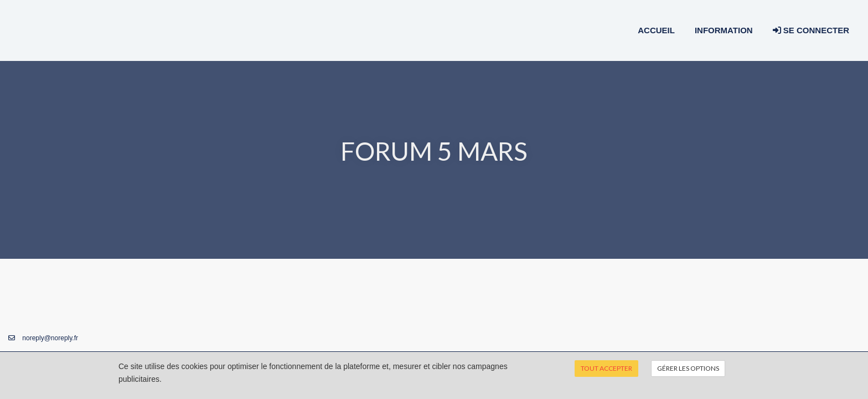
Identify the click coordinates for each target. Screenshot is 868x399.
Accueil (656, 30)
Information (724, 30)
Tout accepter (606, 368)
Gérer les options (688, 368)
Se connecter (811, 30)
